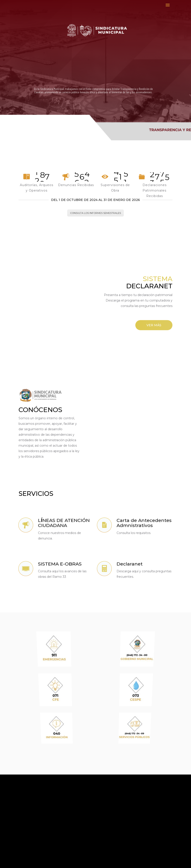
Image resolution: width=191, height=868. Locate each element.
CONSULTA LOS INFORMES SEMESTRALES (95, 213)
